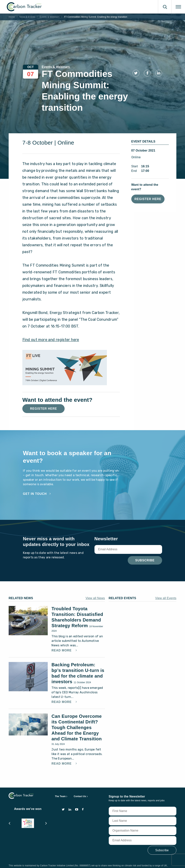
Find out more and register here (51, 329)
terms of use (35, 861)
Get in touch (35, 483)
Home (12, 17)
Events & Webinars (50, 17)
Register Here (148, 188)
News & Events (27, 17)
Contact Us (80, 785)
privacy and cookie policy (64, 861)
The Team (60, 785)
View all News (95, 587)
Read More (62, 640)
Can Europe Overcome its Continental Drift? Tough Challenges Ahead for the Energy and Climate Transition (77, 717)
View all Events (166, 587)
